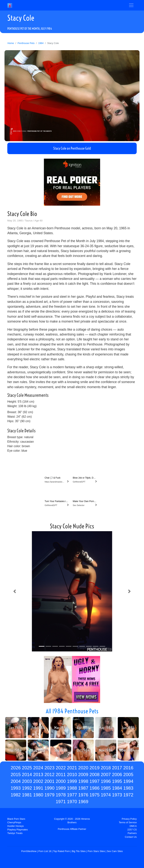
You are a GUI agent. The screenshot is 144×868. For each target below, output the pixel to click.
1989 (61, 788)
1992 (27, 788)
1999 (72, 781)
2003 (27, 781)
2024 (38, 768)
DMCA (133, 826)
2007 (106, 774)
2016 (128, 768)
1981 (27, 795)
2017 (117, 768)
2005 (128, 774)
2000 (61, 781)
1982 (16, 795)
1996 (106, 781)
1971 (61, 802)
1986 (94, 788)
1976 (83, 795)
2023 (49, 768)
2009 (83, 774)
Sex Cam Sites (115, 851)
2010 (72, 774)
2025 (27, 768)
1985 (106, 788)
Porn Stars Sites (96, 851)
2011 (61, 774)
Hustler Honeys (15, 826)
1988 (72, 788)
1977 (72, 795)
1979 (49, 795)
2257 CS (132, 830)
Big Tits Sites (79, 851)
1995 (117, 781)
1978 (61, 795)
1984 (41, 43)
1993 (16, 788)
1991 (38, 788)
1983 (128, 788)
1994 (128, 781)
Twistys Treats (15, 833)
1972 (128, 795)
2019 (94, 768)
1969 (83, 802)
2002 (38, 781)
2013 (38, 774)
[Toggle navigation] (131, 5)
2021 (72, 768)
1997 (94, 781)
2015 (16, 774)
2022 (61, 768)
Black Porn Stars (16, 819)
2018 (106, 768)
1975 (94, 795)
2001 (49, 781)
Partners (132, 833)
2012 (49, 774)
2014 (27, 774)
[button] (15, 591)
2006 (117, 774)
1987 (83, 788)
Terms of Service (128, 822)
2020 (83, 768)
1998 (83, 781)
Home (11, 43)
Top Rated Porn (61, 851)
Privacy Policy (129, 819)
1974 (106, 795)
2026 (16, 768)
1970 (72, 802)
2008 (94, 774)
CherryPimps (14, 822)
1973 (117, 795)
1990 (49, 788)
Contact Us (131, 837)
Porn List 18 (45, 851)
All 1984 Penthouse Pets (72, 711)
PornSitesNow (29, 851)
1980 (38, 795)
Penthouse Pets (26, 43)
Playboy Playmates (18, 830)
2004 (16, 781)
